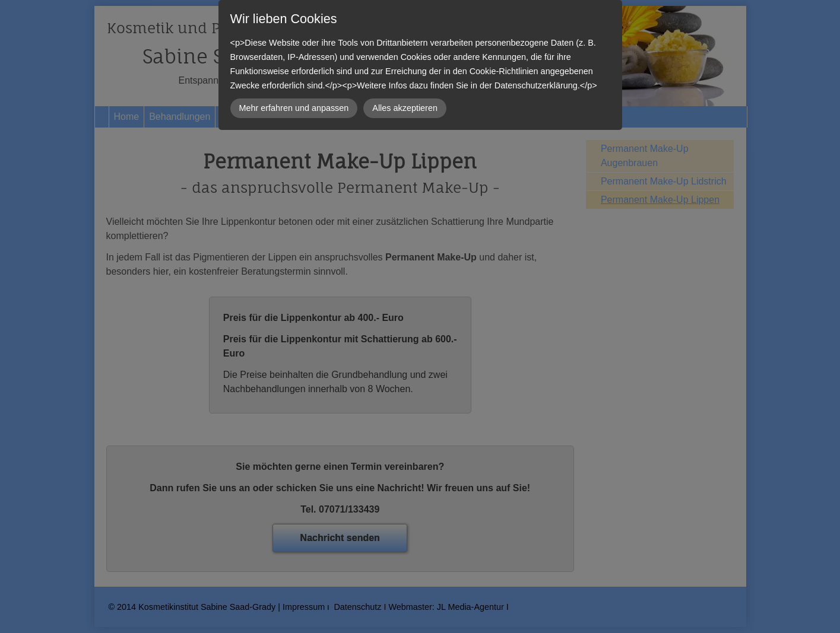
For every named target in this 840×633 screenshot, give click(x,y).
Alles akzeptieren (405, 108)
